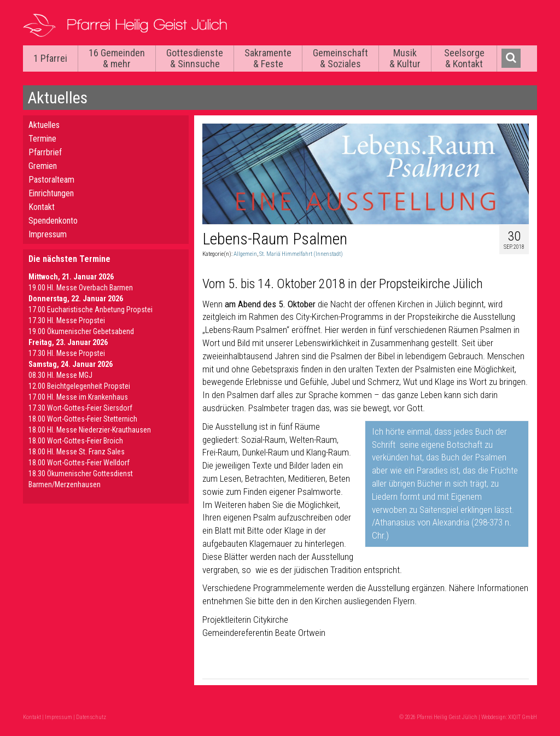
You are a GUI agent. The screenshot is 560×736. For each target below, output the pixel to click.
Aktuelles (44, 125)
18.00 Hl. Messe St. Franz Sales (77, 452)
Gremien (43, 166)
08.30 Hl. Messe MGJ (60, 375)
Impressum (48, 234)
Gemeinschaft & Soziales (340, 58)
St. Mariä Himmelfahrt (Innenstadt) (301, 254)
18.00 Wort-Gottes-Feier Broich (76, 441)
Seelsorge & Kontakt (464, 58)
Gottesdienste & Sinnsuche (195, 58)
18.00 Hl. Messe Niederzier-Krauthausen (90, 430)
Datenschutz (91, 717)
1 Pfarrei (50, 58)
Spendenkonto (53, 221)
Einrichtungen (51, 193)
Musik (405, 58)
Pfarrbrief (45, 152)
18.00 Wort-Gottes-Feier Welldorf (79, 463)
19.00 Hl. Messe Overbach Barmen (81, 288)
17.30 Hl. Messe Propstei (67, 320)
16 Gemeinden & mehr (117, 58)
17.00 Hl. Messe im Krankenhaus (78, 397)
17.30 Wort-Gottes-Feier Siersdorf (80, 408)
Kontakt (42, 207)
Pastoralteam (51, 180)
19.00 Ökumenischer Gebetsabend (81, 331)
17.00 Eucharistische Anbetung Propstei (91, 309)
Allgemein (245, 254)
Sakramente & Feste (268, 58)
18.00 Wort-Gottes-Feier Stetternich (83, 419)
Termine (42, 139)
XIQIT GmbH (523, 717)
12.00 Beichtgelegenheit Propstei (79, 386)
